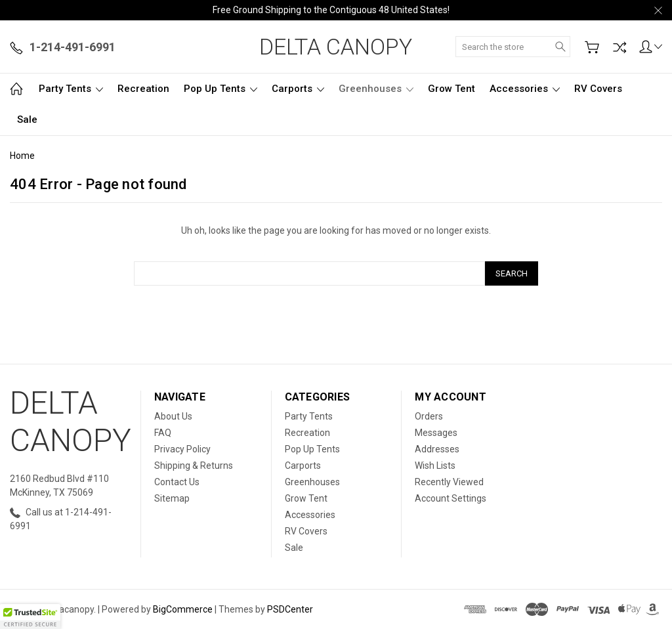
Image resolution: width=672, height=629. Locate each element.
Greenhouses (376, 89)
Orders (429, 416)
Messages (436, 433)
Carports (298, 89)
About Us (173, 416)
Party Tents (71, 89)
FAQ (163, 433)
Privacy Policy (182, 449)
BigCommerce (183, 609)
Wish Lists (435, 466)
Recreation (143, 89)
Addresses (437, 449)
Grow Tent (451, 89)
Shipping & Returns (194, 466)
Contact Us (177, 482)
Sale (27, 119)
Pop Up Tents (220, 89)
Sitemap (172, 498)
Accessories (525, 89)
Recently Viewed (449, 482)
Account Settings (451, 498)
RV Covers (598, 89)
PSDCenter (290, 609)
